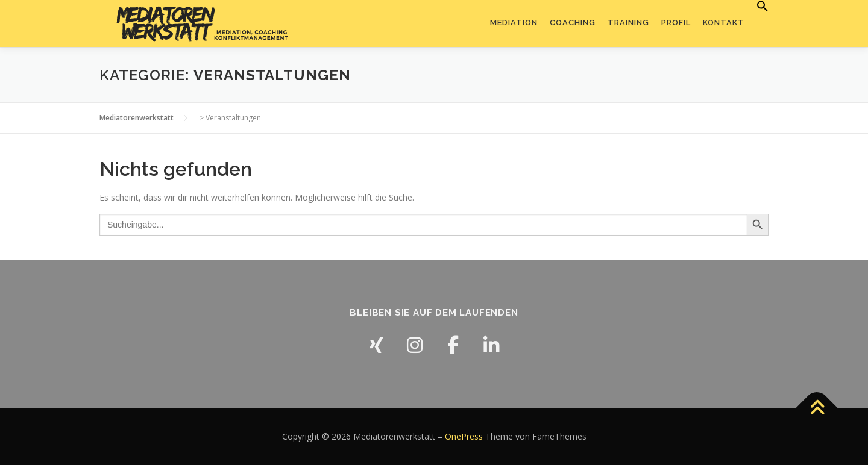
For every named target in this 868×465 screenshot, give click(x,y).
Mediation (514, 23)
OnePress (464, 436)
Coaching (573, 23)
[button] (759, 7)
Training (628, 23)
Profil (676, 23)
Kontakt (724, 23)
